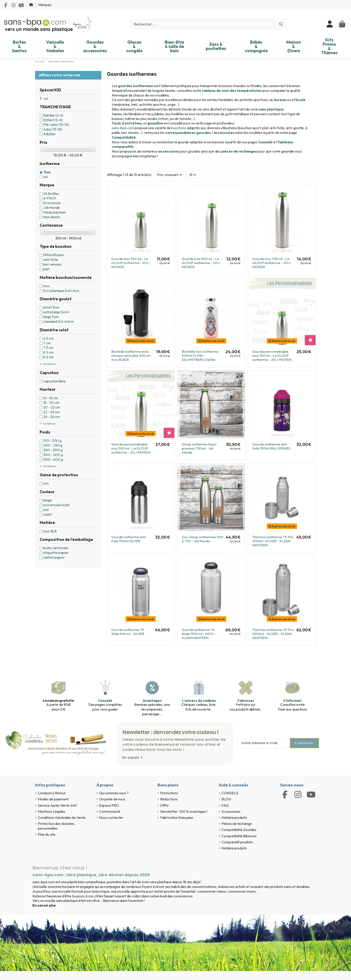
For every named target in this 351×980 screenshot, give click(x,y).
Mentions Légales (51, 811)
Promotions (169, 793)
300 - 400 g (53, 455)
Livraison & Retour (52, 793)
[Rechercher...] (281, 24)
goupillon (155, 123)
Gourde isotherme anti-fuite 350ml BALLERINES (271, 446)
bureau (280, 100)
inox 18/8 (50, 531)
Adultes (49, 134)
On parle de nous (112, 799)
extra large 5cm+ (56, 312)
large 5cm (51, 317)
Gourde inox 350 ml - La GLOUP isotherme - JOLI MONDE (130, 263)
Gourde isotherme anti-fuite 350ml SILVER (129, 539)
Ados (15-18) (53, 129)
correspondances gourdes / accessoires (200, 133)
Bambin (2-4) (53, 115)
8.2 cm (48, 352)
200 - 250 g (53, 445)
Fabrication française (177, 817)
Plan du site (47, 834)
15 (193, 175)
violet (48, 514)
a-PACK (50, 198)
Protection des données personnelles (56, 826)
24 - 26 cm (51, 417)
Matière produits (234, 817)
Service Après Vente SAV (57, 805)
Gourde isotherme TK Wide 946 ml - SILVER (128, 632)
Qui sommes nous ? (114, 793)
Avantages (152, 700)
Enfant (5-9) (53, 120)
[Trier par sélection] (170, 175)
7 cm (47, 343)
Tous (47, 172)
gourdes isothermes (136, 86)
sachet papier (54, 557)
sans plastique (271, 109)
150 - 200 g (52, 440)
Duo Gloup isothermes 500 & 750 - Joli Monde (203, 539)
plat (46, 269)
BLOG (226, 799)
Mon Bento (52, 217)
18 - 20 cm (51, 402)
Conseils (265, 142)
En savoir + (133, 758)
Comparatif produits (237, 842)
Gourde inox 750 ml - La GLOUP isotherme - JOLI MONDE (271, 263)
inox (46, 286)
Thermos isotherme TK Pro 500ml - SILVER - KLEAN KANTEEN (273, 541)
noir (46, 510)
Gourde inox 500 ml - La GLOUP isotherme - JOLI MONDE (201, 263)
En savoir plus (44, 905)
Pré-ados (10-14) (56, 124)
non (46, 483)
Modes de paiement (53, 799)
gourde (287, 151)
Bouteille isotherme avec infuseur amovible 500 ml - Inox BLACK (132, 356)
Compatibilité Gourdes (239, 830)
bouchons (179, 128)
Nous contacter (111, 817)
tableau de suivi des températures (232, 90)
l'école (300, 100)
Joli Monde (52, 208)
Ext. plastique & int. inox (61, 291)
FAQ (225, 805)
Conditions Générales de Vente (62, 817)
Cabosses (246, 700)
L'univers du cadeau (199, 700)
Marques (45, 5)
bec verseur (52, 264)
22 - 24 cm (51, 412)
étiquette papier (56, 553)
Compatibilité (124, 137)
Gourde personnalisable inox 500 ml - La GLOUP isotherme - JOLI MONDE (131, 448)
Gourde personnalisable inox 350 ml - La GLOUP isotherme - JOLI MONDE (272, 356)
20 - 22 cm (52, 407)
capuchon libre (54, 381)
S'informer (292, 700)
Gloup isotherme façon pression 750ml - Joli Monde (199, 448)
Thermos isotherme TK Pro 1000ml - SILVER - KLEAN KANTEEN (273, 634)
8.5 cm (48, 357)
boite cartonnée (56, 548)
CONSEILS (230, 793)
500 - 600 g (53, 459)
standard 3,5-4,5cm (59, 321)
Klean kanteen (55, 212)
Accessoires (231, 811)
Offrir (165, 805)
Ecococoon (52, 203)
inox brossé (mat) (57, 505)
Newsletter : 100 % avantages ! (184, 811)
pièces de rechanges (239, 151)
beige (48, 500)
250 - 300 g (53, 450)
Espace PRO (109, 805)
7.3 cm (48, 348)
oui (46, 177)
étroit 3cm (51, 307)
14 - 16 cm (51, 398)
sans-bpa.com (123, 128)
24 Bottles (51, 194)
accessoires (169, 151)
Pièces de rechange (237, 824)
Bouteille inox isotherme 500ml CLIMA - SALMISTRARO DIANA (200, 356)
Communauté (110, 811)
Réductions (169, 799)
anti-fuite (51, 260)
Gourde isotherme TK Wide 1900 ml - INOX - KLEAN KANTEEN (199, 634)
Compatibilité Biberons (239, 836)
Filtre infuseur (54, 255)
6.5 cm (48, 338)
